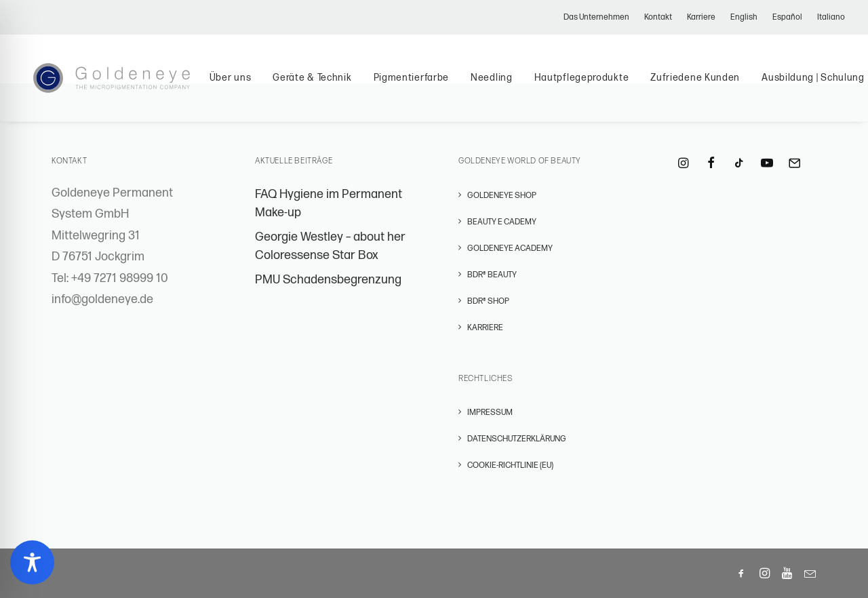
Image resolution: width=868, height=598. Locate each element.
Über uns (244, 83)
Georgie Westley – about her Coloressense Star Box (330, 246)
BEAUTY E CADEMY (502, 222)
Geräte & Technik (326, 83)
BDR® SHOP (488, 301)
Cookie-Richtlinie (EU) (510, 465)
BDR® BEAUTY (492, 275)
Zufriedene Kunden (709, 83)
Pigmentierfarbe (425, 83)
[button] (683, 164)
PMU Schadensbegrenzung (328, 280)
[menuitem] (599, 17)
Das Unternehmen (596, 17)
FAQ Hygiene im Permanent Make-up (329, 203)
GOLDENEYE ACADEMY (510, 248)
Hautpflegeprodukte (595, 83)
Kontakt (658, 17)
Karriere (701, 17)
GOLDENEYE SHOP (502, 196)
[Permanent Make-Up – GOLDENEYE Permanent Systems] (118, 83)
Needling (506, 83)
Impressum (490, 413)
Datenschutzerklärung (517, 439)
